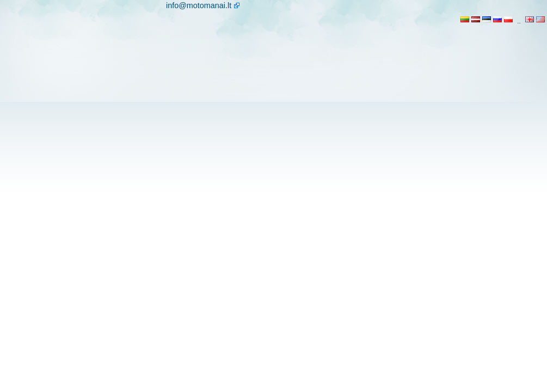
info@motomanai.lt (199, 5)
